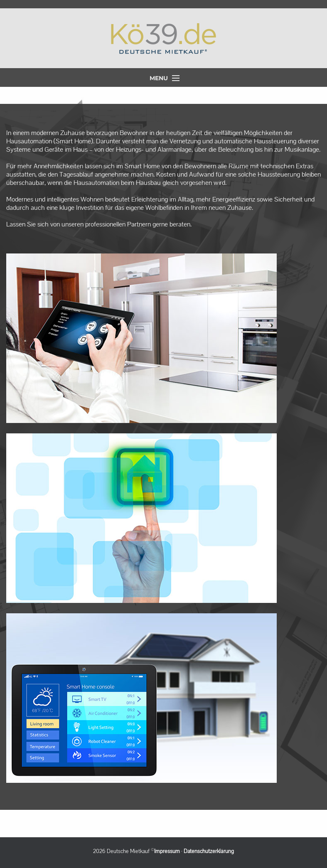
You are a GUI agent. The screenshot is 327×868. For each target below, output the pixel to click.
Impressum (167, 852)
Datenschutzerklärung (209, 852)
